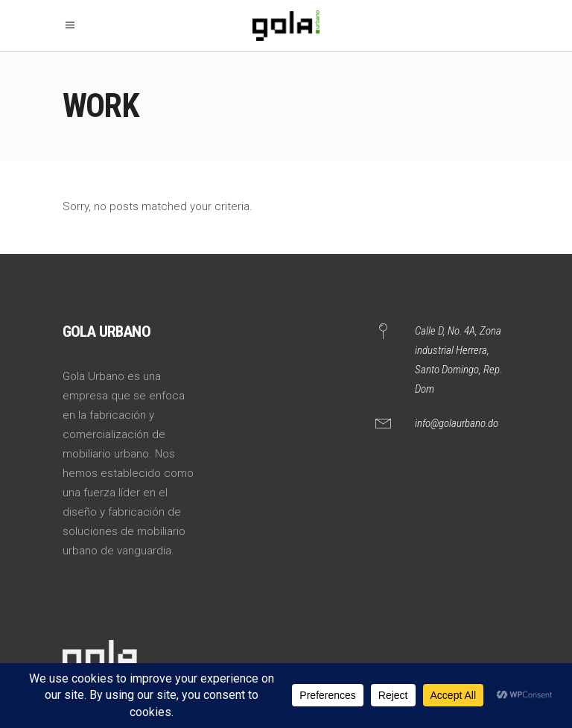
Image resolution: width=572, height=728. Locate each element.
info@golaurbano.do (457, 423)
